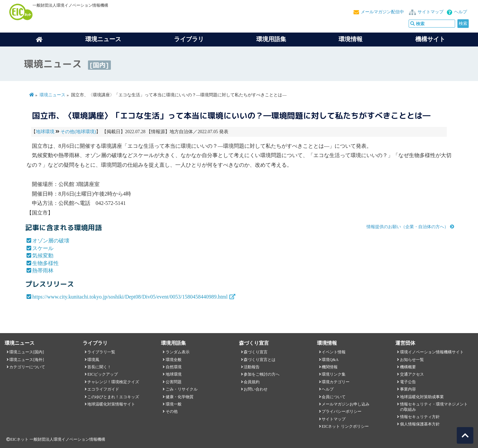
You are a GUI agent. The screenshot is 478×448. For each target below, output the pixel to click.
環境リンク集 (334, 374)
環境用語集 (271, 39)
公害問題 (174, 382)
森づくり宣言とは (260, 360)
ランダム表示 (178, 352)
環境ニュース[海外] (27, 360)
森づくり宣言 (256, 352)
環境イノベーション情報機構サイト (432, 352)
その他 (172, 411)
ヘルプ (461, 12)
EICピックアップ (102, 374)
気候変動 (43, 256)
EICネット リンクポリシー (345, 426)
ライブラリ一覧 (101, 352)
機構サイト (430, 39)
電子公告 (408, 382)
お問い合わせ (256, 389)
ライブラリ (189, 39)
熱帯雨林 (43, 270)
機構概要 (408, 367)
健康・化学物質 (180, 397)
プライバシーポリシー (342, 411)
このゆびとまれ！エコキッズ (113, 397)
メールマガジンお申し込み (346, 404)
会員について (334, 397)
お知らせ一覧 (412, 360)
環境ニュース (52, 95)
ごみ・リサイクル (182, 389)
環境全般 (174, 360)
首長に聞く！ (99, 367)
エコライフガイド (103, 389)
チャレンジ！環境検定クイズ (113, 382)
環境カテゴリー (336, 382)
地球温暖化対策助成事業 (422, 397)
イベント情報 (334, 352)
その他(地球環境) (78, 132)
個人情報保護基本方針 (420, 424)
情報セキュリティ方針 (420, 417)
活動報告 (252, 367)
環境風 (93, 360)
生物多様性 (45, 263)
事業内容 (408, 389)
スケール (43, 248)
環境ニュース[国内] (27, 352)
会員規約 (252, 382)
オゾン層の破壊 (51, 241)
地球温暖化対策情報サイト (111, 404)
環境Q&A (330, 360)
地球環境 (45, 132)
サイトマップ (431, 12)
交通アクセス (412, 374)
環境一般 (174, 404)
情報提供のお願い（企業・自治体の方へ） (407, 227)
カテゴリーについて (27, 367)
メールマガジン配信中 (382, 12)
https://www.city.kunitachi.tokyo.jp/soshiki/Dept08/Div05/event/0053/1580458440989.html (130, 297)
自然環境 (174, 367)
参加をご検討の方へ (262, 374)
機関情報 (330, 367)
